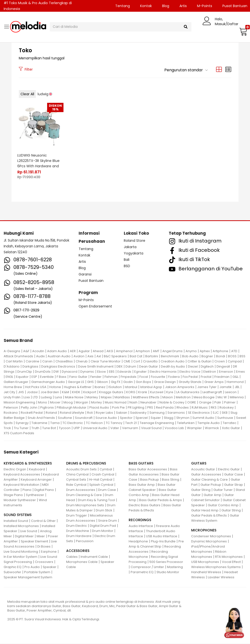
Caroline (32, 362)
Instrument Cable (94, 557)
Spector (126, 418)
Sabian (122, 413)
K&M (66, 392)
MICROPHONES (204, 531)
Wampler (194, 428)
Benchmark (170, 356)
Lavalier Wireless (221, 578)
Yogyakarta (134, 253)
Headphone (138, 542)
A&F (26, 351)
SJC (216, 413)
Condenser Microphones (211, 537)
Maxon (168, 397)
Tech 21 (131, 423)
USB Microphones (205, 562)
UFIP (77, 428)
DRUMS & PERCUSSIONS (86, 464)
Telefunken (186, 423)
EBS (112, 372)
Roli (90, 413)
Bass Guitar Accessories (148, 470)
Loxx (27, 397)
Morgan (82, 403)
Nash (133, 403)
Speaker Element (34, 542)
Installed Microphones (21, 526)
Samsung (157, 413)
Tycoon (65, 428)
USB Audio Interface (162, 537)
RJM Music (200, 408)
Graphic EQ (13, 567)
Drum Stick (104, 511)
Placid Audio (99, 408)
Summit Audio (203, 418)
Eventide (47, 377)
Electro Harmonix (163, 372)
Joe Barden (50, 392)
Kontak (146, 6)
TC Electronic (73, 423)
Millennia (237, 397)
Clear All (27, 94)
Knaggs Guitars (111, 392)
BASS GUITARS (141, 464)
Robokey (227, 408)
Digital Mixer (24, 537)
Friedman (222, 377)
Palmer (230, 403)
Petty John (29, 408)
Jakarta (130, 247)
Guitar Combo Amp (223, 506)
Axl (99, 356)
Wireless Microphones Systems (216, 567)
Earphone (49, 552)
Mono (43, 403)
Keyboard (37, 470)
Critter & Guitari (199, 362)
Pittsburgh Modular (72, 408)
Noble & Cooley (172, 403)
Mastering (175, 567)
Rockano (11, 413)
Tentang (123, 6)
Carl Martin (14, 362)
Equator (22, 377)
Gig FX (116, 382)
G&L (235, 377)
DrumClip (25, 372)
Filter (26, 69)
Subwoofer (12, 573)
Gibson (102, 382)
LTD (35, 397)
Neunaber (148, 403)
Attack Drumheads (18, 356)
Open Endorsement (95, 307)
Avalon (79, 356)
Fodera (174, 377)
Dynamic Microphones (209, 542)
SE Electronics (199, 413)
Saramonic (176, 413)
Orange (205, 403)
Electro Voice (190, 372)
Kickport (90, 392)
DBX (120, 367)
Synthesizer (35, 495)
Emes (240, 372)
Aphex (205, 351)
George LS (76, 382)
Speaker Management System (28, 578)
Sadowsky (138, 413)
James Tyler (207, 387)
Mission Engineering (19, 403)
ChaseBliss (64, 362)
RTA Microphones (229, 557)
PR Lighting (136, 408)
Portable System (37, 573)
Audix (40, 356)
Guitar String (201, 490)
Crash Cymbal (103, 475)
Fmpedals (129, 377)
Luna (58, 397)
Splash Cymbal (101, 485)
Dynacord (70, 372)
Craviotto (150, 362)
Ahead (98, 351)
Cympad (235, 362)
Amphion (143, 351)
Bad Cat (136, 356)
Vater (115, 428)
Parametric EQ (142, 573)
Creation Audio (173, 362)
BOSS (232, 356)
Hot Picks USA (36, 387)
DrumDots (43, 372)
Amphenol (124, 351)
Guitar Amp (213, 495)
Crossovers (44, 562)
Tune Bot (49, 428)
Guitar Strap (234, 485)
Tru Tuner (21, 428)
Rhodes (183, 408)
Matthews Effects (146, 397)
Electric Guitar (229, 470)
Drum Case (107, 490)
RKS (214, 408)
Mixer (41, 537)
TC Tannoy (114, 423)
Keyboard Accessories (22, 475)
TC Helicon (94, 423)
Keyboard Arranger (36, 480)
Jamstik (226, 387)
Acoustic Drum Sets (81, 470)
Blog (166, 6)
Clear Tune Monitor (106, 362)
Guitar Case (234, 475)
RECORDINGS (140, 520)
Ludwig (46, 397)
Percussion (85, 542)
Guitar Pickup (211, 485)
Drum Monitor (103, 531)
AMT (156, 351)
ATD (234, 351)
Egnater (141, 372)
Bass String (171, 480)
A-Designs (12, 351)
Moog (68, 403)
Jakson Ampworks (180, 387)
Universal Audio (95, 428)
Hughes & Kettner (78, 387)
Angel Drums (172, 351)
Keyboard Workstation (21, 485)
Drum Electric (77, 526)
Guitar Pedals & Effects (209, 516)
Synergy (22, 423)
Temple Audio (209, 423)
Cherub (82, 362)
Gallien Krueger (16, 382)
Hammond (235, 382)
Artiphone (220, 351)
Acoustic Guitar (203, 470)
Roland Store (135, 241)
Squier (156, 418)
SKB (225, 413)
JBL (237, 387)
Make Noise (74, 397)
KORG (131, 392)
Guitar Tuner (223, 490)
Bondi (221, 356)
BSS (242, 356)
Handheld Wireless (206, 573)
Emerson (226, 372)
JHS (21, 392)
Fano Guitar (78, 377)
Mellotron (183, 397)
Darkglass (30, 367)
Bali (127, 260)
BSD (127, 266)
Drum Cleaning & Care (84, 495)
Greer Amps (214, 382)
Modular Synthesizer (20, 501)
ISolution (115, 387)
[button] (243, 32)
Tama (55, 423)
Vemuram (130, 428)
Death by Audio (173, 367)
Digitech (207, 367)
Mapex (106, 397)
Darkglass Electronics (58, 367)
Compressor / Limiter (147, 567)
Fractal (206, 377)
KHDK (76, 392)
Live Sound (29, 532)
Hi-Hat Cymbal (101, 480)
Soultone (65, 418)
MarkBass (122, 397)
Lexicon (231, 392)
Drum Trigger (77, 516)
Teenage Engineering (157, 423)
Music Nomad (116, 403)
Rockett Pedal (32, 413)
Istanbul (131, 387)
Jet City (9, 392)
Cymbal (106, 470)
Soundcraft (84, 418)
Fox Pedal (190, 377)
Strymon (183, 418)
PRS (150, 408)
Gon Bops (143, 382)
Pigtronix (47, 408)
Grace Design (165, 382)
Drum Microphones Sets (85, 506)
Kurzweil (157, 392)
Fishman (111, 377)
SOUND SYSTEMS (18, 515)
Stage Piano (13, 495)
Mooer (55, 403)
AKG (110, 351)
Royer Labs (104, 413)
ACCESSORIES (78, 551)
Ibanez (100, 387)
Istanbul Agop (151, 387)
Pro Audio (32, 567)
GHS (90, 382)
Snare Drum (108, 521)
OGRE (192, 403)
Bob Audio (190, 356)
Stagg (169, 418)
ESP (34, 377)
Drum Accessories (81, 490)
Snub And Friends (41, 418)
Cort (137, 362)
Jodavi (32, 392)
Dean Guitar (149, 367)
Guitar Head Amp (205, 511)
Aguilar (84, 351)
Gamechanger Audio (48, 382)
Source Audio (106, 418)
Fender (96, 377)
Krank (143, 392)
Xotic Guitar (231, 428)
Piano (27, 490)
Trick (7, 428)
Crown (220, 362)
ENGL (9, 377)
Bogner (207, 356)
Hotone (55, 387)
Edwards (124, 372)
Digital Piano (44, 490)
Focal (144, 377)
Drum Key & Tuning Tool (96, 501)
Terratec (229, 423)
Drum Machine (78, 531)
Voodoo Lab (174, 428)
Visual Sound (151, 428)
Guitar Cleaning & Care (209, 480)
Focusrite (158, 377)
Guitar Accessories (206, 475)
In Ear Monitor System (21, 557)
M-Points (205, 6)
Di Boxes (44, 547)
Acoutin (38, 351)
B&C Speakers (115, 356)
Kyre (170, 392)
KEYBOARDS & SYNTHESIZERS (28, 464)
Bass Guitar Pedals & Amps (161, 501)
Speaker (50, 567)
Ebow (102, 372)
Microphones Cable (82, 562)
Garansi (85, 274)
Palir (218, 403)
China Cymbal (77, 475)
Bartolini (152, 356)
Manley (92, 397)
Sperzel (142, 418)
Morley (96, 403)
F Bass (62, 377)
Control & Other (43, 521)
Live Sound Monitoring (21, 552)
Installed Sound (16, 521)
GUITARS (199, 464)
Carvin (47, 362)
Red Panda (165, 408)
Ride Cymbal (76, 485)
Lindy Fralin (12, 397)
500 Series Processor (166, 562)
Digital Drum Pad (103, 526)
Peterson (11, 408)
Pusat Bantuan (91, 281)
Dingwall (223, 367)
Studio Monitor (168, 573)
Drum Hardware (79, 536)
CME (127, 362)
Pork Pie (118, 408)
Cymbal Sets (76, 480)
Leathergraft (212, 392)
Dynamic (87, 372)
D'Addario (12, 367)
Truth (35, 428)
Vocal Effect (231, 562)
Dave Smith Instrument (96, 367)
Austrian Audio (59, 356)
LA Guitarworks (188, 392)
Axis (90, 356)
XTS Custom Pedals (19, 433)
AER (73, 351)
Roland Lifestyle (72, 413)
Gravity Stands (190, 382)
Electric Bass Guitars (145, 506)
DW (56, 372)
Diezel (193, 367)
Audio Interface (141, 526)
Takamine (39, 423)
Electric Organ (15, 470)
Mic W (222, 397)
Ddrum (131, 367)
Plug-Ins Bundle (163, 542)
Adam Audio (57, 351)
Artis (183, 6)
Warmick (212, 428)
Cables (72, 557)
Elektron (210, 372)
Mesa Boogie (204, 397)
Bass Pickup (150, 480)
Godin (128, 382)
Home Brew (13, 387)
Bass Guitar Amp (142, 485)
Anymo (191, 351)
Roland (51, 413)
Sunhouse (225, 418)
